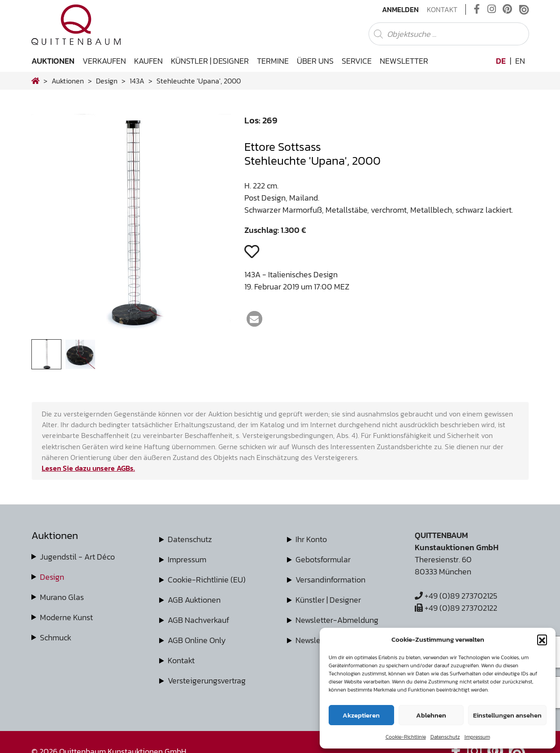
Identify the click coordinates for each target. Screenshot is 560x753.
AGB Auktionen (194, 600)
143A (137, 81)
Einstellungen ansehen (507, 715)
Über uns (315, 61)
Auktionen (53, 61)
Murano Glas (62, 597)
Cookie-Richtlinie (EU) (207, 580)
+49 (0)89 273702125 (456, 596)
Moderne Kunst (66, 617)
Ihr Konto (311, 539)
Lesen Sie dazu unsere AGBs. (88, 468)
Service (357, 61)
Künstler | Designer (210, 61)
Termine (273, 61)
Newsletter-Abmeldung (337, 620)
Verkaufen (104, 61)
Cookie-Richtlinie (406, 737)
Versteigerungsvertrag (207, 681)
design (107, 81)
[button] (542, 639)
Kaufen (148, 61)
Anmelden (400, 9)
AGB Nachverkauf (198, 620)
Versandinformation (330, 580)
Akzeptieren (361, 715)
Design (52, 577)
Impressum (477, 737)
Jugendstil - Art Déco (77, 557)
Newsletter (404, 61)
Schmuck (56, 637)
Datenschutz (445, 737)
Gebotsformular (323, 559)
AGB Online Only (197, 640)
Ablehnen (431, 715)
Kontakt (442, 9)
